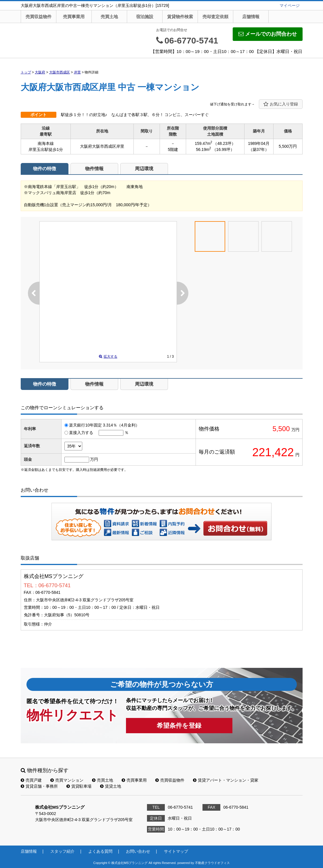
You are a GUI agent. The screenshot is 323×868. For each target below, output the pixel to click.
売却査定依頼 (215, 17)
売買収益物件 (39, 17)
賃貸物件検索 (180, 17)
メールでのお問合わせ (268, 34)
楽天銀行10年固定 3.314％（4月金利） (104, 425)
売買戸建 (31, 780)
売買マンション (67, 780)
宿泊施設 (145, 17)
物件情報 (94, 169)
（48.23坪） (224, 143)
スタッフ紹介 (62, 851)
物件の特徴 (45, 169)
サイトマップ (176, 851)
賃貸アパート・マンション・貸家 (226, 780)
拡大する (108, 357)
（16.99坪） (223, 149)
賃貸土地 (111, 786)
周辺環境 (144, 169)
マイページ (290, 5)
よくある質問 (100, 851)
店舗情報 (251, 17)
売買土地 (109, 17)
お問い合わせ (236, 528)
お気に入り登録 (281, 104)
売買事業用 (74, 17)
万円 (94, 459)
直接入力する (81, 433)
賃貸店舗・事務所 (39, 786)
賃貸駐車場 (79, 786)
